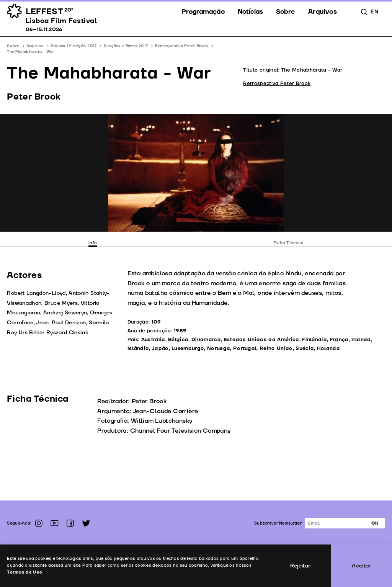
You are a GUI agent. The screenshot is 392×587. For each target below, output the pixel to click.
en (374, 12)
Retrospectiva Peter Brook (182, 46)
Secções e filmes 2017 (126, 46)
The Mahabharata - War (30, 52)
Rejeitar (300, 566)
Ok (375, 523)
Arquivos (35, 46)
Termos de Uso (25, 572)
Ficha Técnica (289, 243)
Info (93, 243)
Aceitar (361, 566)
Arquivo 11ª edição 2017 (74, 46)
